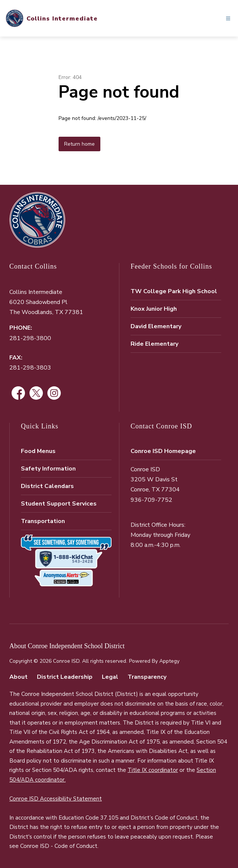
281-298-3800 (30, 338)
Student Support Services (59, 504)
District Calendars (47, 486)
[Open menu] (228, 18)
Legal (110, 677)
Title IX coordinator (153, 770)
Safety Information (48, 469)
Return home (79, 144)
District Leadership (65, 677)
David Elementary (156, 326)
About (18, 677)
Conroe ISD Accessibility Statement (56, 799)
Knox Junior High (154, 309)
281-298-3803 (30, 368)
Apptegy (169, 661)
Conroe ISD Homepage (163, 451)
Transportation (43, 521)
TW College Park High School (174, 291)
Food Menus (38, 451)
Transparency (147, 677)
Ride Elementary (154, 344)
